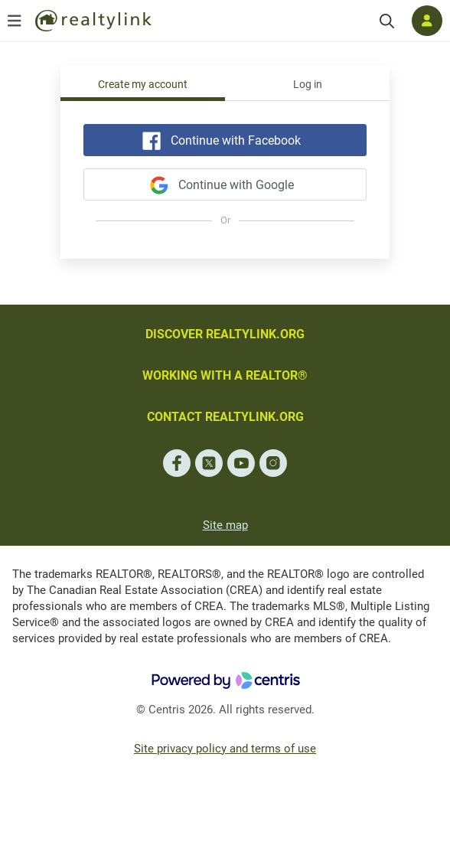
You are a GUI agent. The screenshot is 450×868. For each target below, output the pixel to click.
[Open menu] (15, 21)
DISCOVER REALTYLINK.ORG (225, 334)
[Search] (387, 21)
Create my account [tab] (143, 85)
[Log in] (427, 21)
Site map (225, 525)
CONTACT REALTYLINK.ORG (225, 417)
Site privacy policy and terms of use (225, 749)
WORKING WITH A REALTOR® (225, 375)
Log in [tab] (308, 85)
